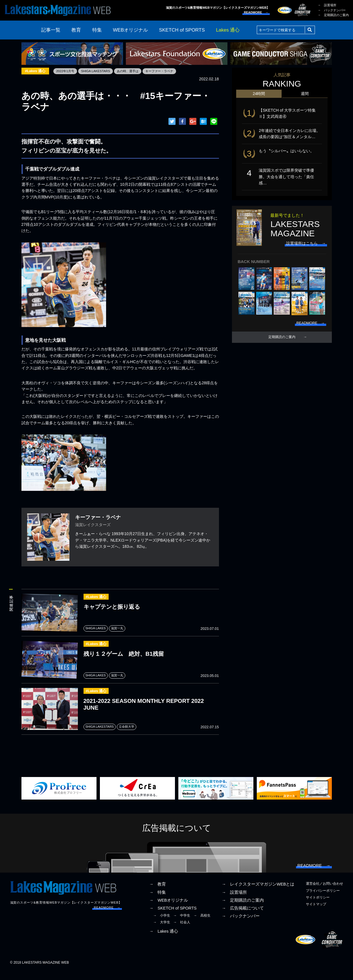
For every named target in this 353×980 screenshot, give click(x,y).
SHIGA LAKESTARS (99, 71)
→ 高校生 (202, 924)
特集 (97, 30)
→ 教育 (158, 893)
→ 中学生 (182, 924)
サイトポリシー (318, 906)
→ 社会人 (182, 931)
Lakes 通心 (228, 30)
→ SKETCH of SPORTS (173, 917)
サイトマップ (316, 913)
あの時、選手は (133, 71)
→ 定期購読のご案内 (333, 15)
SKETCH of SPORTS (182, 30)
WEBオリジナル (130, 30)
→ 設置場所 (327, 5)
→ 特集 (158, 901)
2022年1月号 (67, 71)
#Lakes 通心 (36, 71)
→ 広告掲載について (243, 917)
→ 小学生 (162, 924)
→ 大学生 (162, 931)
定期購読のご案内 (282, 343)
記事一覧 (51, 30)
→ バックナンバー (332, 10)
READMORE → (256, 12)
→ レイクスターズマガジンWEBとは (258, 893)
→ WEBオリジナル (169, 909)
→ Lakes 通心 (164, 940)
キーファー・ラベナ (167, 71)
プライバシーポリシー (323, 899)
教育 (76, 30)
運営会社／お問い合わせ (325, 893)
